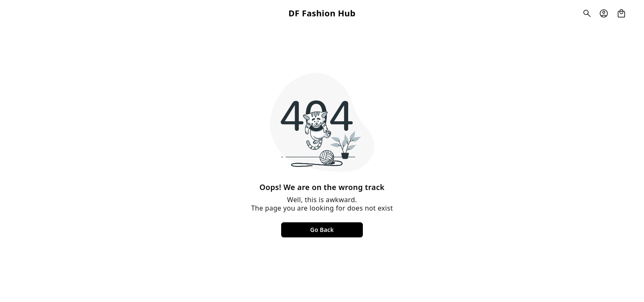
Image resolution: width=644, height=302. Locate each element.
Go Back (322, 230)
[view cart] (621, 13)
